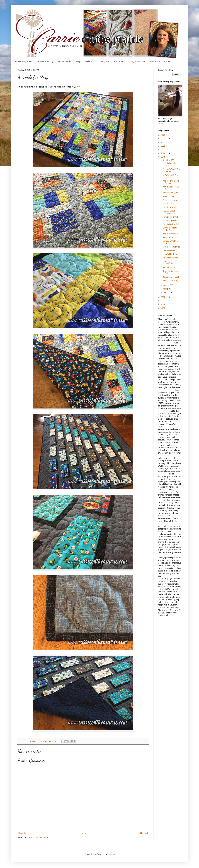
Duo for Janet (168, 204)
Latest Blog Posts (23, 61)
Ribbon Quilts (120, 61)
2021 (163, 150)
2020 (163, 153)
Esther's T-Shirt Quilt (171, 247)
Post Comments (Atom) (39, 837)
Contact (168, 61)
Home (84, 833)
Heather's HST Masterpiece (169, 212)
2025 (163, 135)
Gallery (88, 61)
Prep (78, 61)
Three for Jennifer (170, 221)
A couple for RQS (170, 237)
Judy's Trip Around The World (171, 229)
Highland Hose (138, 61)
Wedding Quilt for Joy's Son (170, 263)
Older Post (143, 833)
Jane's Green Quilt (170, 193)
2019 (163, 157)
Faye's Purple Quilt (171, 217)
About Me (155, 61)
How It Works (65, 61)
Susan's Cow (168, 196)
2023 (163, 142)
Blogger (111, 854)
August (166, 285)
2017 (163, 301)
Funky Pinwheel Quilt (171, 251)
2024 (163, 139)
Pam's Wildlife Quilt (171, 234)
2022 (163, 146)
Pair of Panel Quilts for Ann (171, 182)
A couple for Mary (170, 281)
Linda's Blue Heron (171, 254)
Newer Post (23, 833)
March (166, 292)
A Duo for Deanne (170, 258)
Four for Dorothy (170, 207)
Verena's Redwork (170, 200)
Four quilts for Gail (171, 224)
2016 (163, 304)
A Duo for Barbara (171, 267)
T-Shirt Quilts (103, 61)
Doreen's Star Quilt (171, 277)
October (167, 160)
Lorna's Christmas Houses (171, 242)
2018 (163, 297)
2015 (163, 308)
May (165, 289)
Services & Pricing (45, 61)
